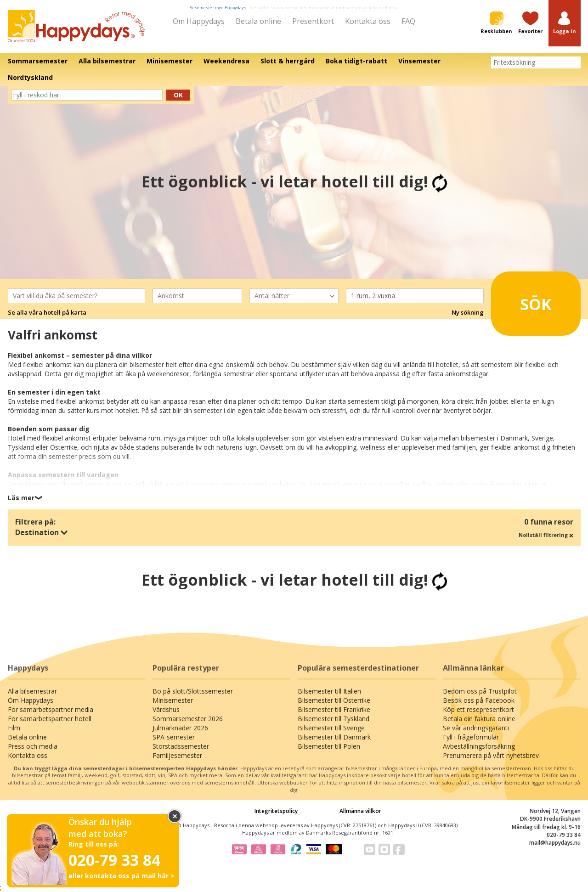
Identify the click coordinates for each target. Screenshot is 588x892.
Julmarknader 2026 (180, 728)
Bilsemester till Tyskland (334, 719)
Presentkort (313, 21)
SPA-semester (174, 737)
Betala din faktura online (479, 719)
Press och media (33, 746)
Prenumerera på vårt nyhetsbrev (491, 755)
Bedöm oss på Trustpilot (480, 691)
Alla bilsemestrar (32, 691)
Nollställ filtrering (546, 535)
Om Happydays (199, 21)
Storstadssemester (181, 746)
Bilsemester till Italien (329, 691)
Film (14, 728)
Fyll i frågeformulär (471, 737)
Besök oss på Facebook (479, 700)
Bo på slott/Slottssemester (193, 691)
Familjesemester (177, 755)
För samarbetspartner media (51, 709)
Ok (178, 95)
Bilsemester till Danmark (334, 737)
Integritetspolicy (276, 811)
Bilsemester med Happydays (218, 8)
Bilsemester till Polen (329, 746)
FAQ (408, 21)
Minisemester (173, 700)
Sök (523, 300)
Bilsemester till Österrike (334, 700)
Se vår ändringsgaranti (476, 728)
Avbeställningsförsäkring (479, 746)
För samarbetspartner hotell (50, 719)
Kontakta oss (368, 21)
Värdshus (166, 709)
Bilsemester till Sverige (331, 728)
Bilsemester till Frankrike (334, 709)
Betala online (258, 21)
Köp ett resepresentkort (478, 709)
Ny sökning (468, 312)
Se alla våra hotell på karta (47, 312)
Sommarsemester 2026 (188, 719)
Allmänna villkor (360, 811)
